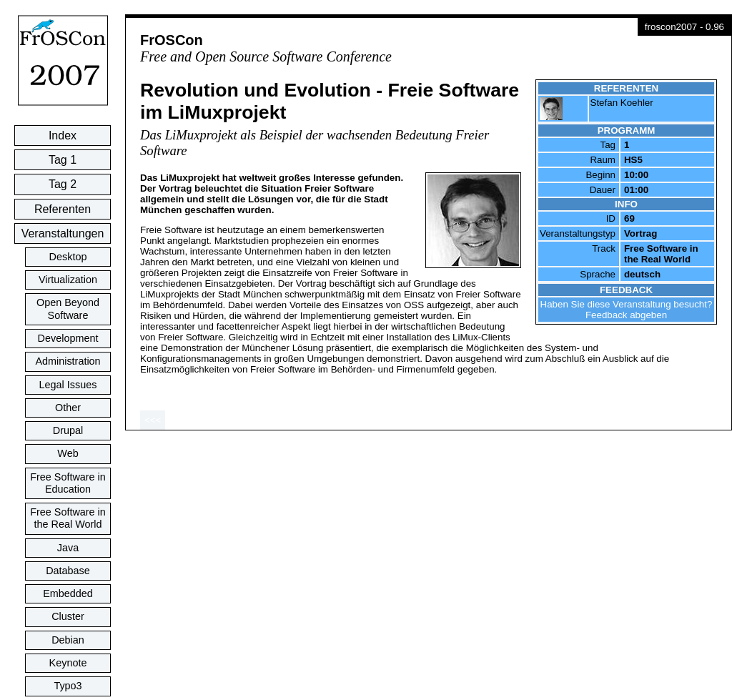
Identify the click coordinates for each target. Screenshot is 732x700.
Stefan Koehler (622, 103)
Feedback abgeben (626, 315)
